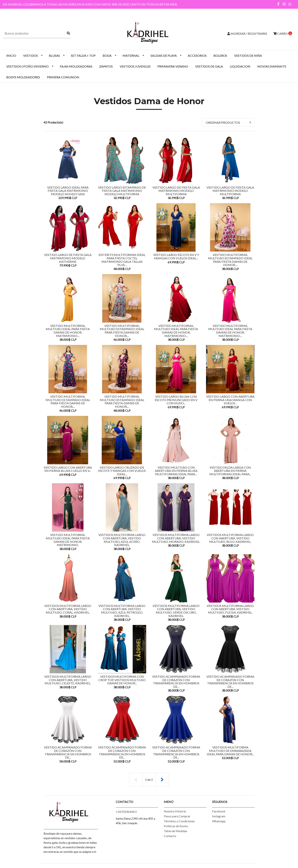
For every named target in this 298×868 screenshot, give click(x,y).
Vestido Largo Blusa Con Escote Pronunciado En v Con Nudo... (176, 400)
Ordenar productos (223, 122)
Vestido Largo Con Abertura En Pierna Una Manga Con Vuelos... (230, 400)
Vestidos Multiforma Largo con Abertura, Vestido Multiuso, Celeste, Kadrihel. (68, 680)
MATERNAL (131, 55)
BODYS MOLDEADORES (23, 77)
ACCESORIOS (197, 55)
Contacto (170, 836)
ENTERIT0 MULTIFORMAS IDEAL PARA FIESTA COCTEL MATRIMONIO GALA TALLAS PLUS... (122, 260)
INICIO (11, 55)
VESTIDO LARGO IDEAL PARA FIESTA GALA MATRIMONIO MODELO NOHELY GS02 (68, 191)
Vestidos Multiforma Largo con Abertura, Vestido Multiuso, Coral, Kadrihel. (68, 609)
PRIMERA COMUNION (63, 77)
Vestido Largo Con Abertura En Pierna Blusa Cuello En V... (68, 469)
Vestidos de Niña (248, 55)
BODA (107, 55)
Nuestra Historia (175, 811)
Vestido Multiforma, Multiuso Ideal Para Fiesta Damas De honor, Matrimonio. (68, 540)
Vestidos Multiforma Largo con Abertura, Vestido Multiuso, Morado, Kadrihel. (176, 538)
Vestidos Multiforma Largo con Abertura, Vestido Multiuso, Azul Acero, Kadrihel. (122, 540)
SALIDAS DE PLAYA (164, 55)
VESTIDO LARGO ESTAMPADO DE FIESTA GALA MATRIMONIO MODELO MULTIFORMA (122, 191)
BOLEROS (220, 55)
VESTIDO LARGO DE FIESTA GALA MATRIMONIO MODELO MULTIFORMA (176, 191)
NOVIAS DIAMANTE (272, 66)
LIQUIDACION (240, 66)
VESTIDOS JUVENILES (135, 66)
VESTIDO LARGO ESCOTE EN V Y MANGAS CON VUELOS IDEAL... (176, 256)
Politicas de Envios (176, 826)
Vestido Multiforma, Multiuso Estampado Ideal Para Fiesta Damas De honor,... (230, 260)
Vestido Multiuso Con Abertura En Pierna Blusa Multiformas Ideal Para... (176, 471)
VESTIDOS (31, 55)
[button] (228, 122)
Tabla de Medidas (176, 831)
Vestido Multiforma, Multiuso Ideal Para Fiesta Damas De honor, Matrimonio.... (68, 331)
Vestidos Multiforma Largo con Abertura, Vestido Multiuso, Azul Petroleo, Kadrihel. (122, 611)
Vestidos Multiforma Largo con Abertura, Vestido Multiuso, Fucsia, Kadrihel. (230, 609)
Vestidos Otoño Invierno (27, 66)
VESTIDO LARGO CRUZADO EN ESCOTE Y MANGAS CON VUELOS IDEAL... (122, 471)
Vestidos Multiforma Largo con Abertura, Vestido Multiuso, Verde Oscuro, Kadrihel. (176, 611)
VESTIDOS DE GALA (209, 66)
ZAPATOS (106, 66)
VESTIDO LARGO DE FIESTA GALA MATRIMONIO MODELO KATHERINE (68, 258)
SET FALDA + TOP (83, 55)
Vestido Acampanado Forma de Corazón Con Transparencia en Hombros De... (176, 681)
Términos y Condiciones (179, 821)
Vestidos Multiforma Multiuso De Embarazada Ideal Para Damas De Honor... (230, 751)
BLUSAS (54, 55)
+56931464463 (126, 812)
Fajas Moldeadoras (76, 66)
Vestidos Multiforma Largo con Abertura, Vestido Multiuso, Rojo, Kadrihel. (230, 538)
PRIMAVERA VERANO (173, 66)
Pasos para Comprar (177, 816)
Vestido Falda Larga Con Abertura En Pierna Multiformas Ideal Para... (230, 471)
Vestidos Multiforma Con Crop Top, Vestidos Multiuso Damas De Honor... (122, 680)
